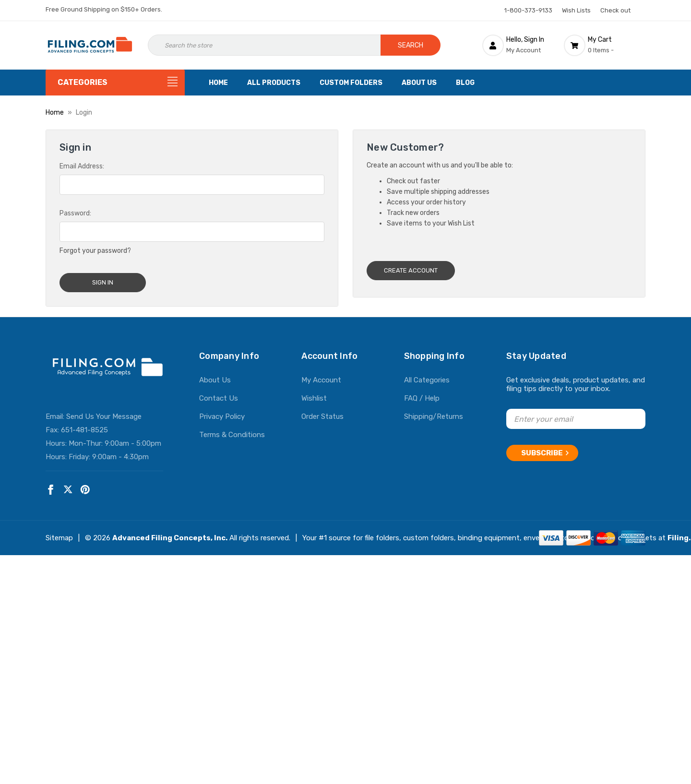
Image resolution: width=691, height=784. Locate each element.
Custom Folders (351, 83)
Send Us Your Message (104, 413)
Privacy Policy (222, 413)
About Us (419, 83)
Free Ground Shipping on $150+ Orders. (104, 9)
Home (218, 83)
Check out (615, 10)
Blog (465, 83)
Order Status (322, 413)
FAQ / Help (422, 394)
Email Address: (82, 166)
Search (411, 45)
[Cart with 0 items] (605, 45)
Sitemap (59, 534)
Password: (75, 213)
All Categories (427, 376)
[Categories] (115, 83)
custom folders (429, 534)
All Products (274, 83)
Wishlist (314, 394)
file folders (382, 534)
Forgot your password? (95, 251)
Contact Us (219, 394)
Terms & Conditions (232, 431)
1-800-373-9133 (528, 10)
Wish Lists (576, 10)
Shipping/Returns (434, 413)
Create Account (411, 270)
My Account (321, 376)
